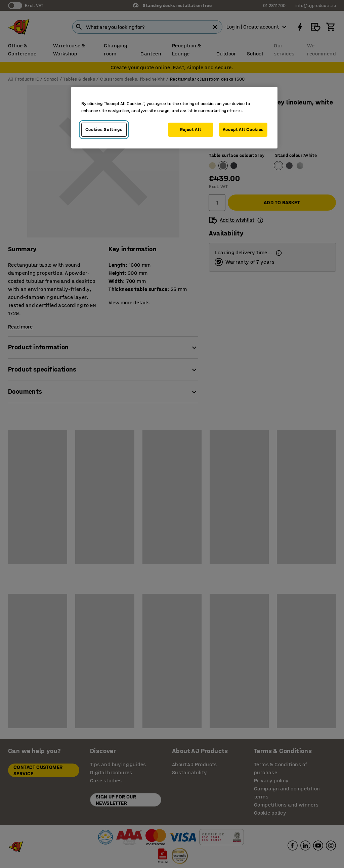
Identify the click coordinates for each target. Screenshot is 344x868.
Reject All (191, 129)
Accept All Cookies (243, 129)
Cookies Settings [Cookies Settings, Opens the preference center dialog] (104, 129)
